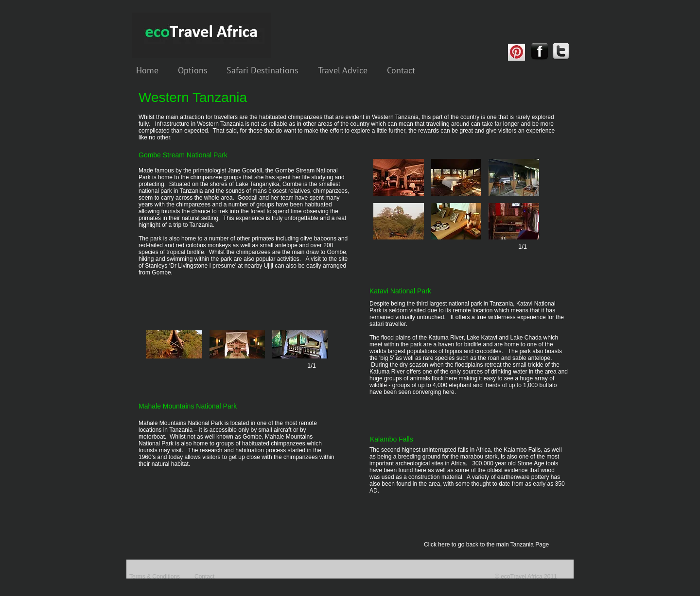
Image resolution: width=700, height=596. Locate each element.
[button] (399, 177)
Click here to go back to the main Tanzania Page (486, 545)
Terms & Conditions (155, 577)
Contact (204, 577)
